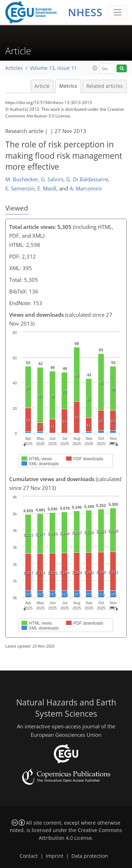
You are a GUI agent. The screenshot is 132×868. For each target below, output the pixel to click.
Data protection (90, 856)
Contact (29, 856)
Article (42, 86)
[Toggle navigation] (117, 12)
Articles (14, 68)
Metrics (68, 86)
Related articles (105, 86)
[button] (95, 68)
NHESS (85, 12)
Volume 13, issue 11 (53, 68)
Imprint (55, 856)
